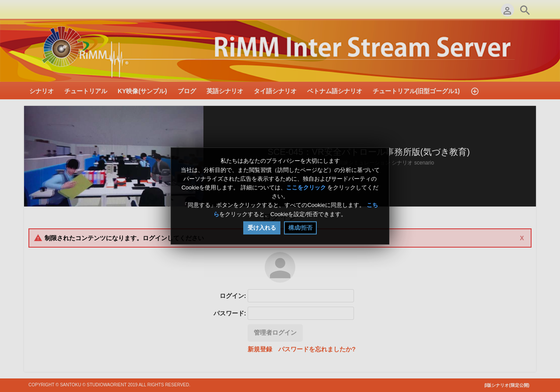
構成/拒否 (301, 228)
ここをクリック (306, 187)
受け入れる (262, 228)
